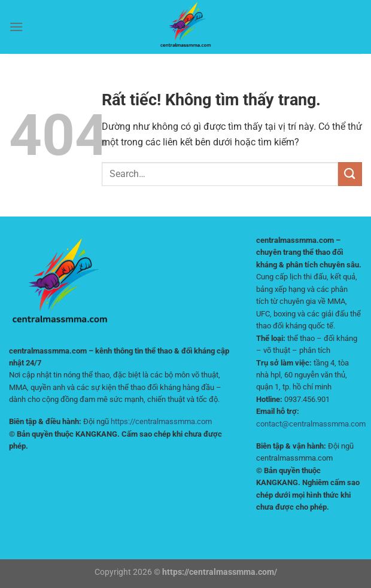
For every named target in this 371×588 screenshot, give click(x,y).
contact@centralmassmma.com (311, 424)
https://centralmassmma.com (161, 421)
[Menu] (16, 27)
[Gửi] (350, 174)
